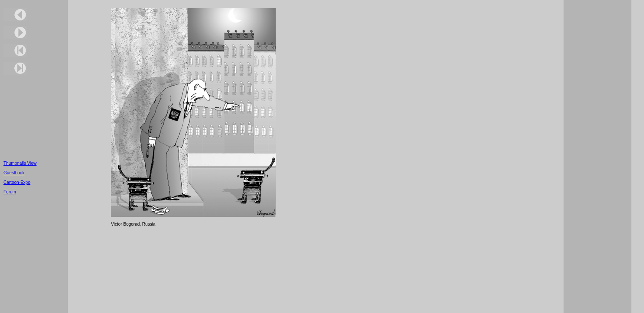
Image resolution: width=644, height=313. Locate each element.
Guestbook (14, 173)
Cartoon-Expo (17, 182)
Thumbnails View (20, 163)
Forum (10, 192)
